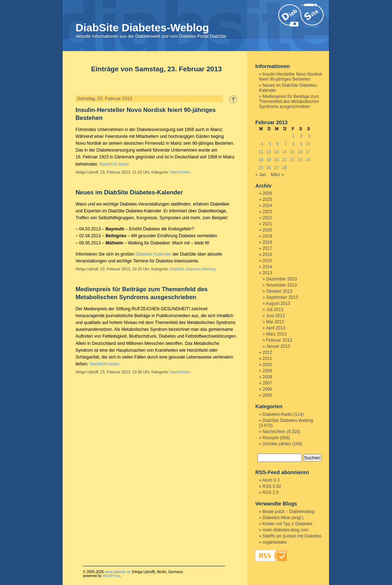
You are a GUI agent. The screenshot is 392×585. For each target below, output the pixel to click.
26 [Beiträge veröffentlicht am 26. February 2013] (268, 168)
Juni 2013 (275, 316)
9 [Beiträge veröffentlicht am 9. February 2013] (301, 144)
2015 (267, 261)
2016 (267, 255)
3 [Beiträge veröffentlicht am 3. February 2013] (309, 136)
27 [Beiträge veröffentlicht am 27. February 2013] (276, 168)
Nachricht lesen (114, 164)
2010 (267, 365)
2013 (267, 273)
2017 (267, 248)
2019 (267, 236)
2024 (267, 206)
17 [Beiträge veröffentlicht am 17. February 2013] (308, 152)
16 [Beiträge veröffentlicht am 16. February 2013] (300, 152)
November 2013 (281, 285)
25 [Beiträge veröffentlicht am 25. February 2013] (261, 168)
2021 (267, 224)
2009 (267, 371)
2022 (267, 218)
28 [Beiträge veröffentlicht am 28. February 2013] (284, 168)
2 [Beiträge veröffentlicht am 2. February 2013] (301, 136)
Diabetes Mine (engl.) (283, 518)
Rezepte (271, 438)
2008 (267, 377)
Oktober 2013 (279, 291)
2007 (267, 383)
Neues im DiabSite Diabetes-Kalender (129, 192)
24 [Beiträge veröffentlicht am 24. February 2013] (308, 160)
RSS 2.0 (271, 492)
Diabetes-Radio (277, 414)
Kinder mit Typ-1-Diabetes (288, 524)
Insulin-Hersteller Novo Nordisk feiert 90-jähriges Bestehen (290, 77)
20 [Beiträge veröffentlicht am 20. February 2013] (276, 160)
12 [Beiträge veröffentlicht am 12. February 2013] (268, 152)
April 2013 (275, 328)
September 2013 (282, 297)
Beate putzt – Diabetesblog (288, 512)
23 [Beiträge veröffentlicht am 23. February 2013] (300, 160)
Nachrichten (181, 172)
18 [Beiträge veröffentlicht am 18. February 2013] (261, 160)
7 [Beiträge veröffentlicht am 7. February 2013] (286, 144)
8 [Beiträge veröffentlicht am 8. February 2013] (294, 144)
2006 (267, 389)
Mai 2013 (275, 322)
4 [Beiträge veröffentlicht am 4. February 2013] (262, 144)
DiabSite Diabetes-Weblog (142, 28)
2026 (267, 193)
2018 (267, 242)
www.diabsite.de (118, 572)
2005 (267, 395)
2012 (267, 352)
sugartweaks (275, 542)
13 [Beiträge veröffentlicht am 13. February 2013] (276, 152)
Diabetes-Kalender (153, 254)
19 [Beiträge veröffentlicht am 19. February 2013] (268, 160)
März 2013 (276, 334)
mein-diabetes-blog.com (286, 530)
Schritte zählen (277, 444)
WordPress (111, 576)
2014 (267, 267)
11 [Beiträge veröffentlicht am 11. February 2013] (261, 152)
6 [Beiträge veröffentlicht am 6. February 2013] (278, 144)
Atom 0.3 (271, 480)
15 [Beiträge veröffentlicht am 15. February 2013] (292, 152)
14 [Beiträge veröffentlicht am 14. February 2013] (284, 152)
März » (277, 175)
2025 (267, 199)
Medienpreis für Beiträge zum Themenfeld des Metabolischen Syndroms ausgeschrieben (289, 102)
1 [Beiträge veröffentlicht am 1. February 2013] (294, 136)
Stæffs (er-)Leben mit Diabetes (292, 536)
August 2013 (278, 303)
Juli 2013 (275, 310)
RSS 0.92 (272, 486)
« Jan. (261, 175)
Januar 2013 (278, 346)
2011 (267, 359)
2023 (267, 212)
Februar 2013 (279, 340)
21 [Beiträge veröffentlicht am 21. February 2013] (284, 160)
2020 (267, 230)
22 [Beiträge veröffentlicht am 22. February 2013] (292, 160)
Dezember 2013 (281, 279)
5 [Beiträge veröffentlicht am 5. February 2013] (270, 144)
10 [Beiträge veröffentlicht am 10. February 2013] (308, 144)
